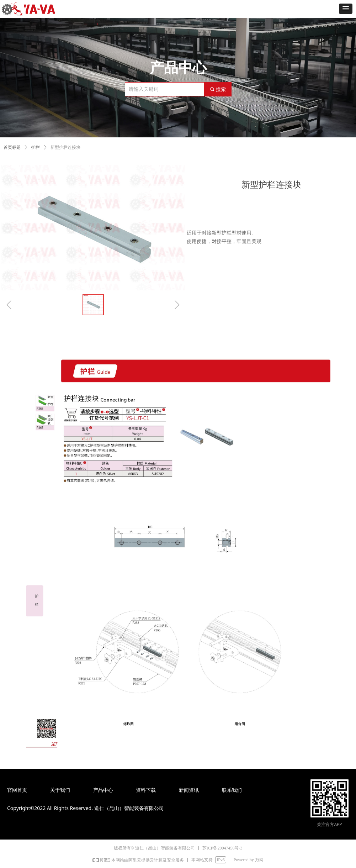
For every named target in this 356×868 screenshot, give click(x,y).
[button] (346, 9)
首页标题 (12, 147)
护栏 (36, 147)
